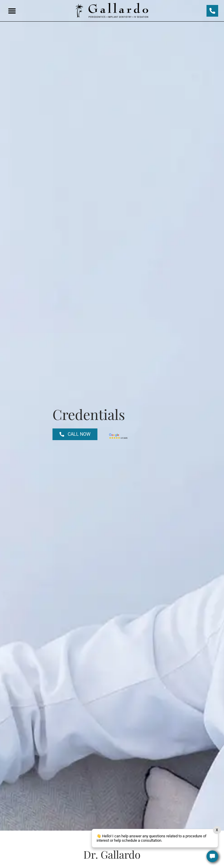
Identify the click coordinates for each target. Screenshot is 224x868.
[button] (12, 11)
